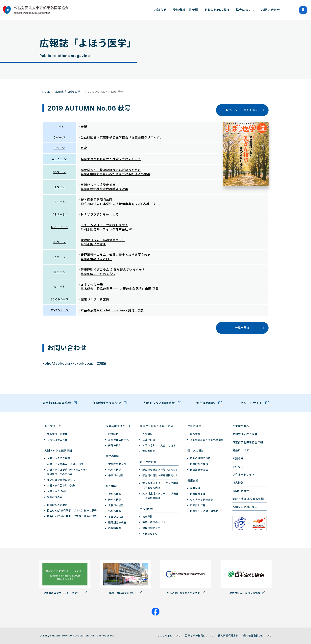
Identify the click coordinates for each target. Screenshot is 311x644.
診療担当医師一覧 (119, 440)
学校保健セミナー (153, 528)
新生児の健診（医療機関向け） (160, 475)
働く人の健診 (196, 451)
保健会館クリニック (110, 404)
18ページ (60, 272)
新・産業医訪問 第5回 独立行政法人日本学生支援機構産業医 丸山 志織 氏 (118, 202)
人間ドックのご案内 (59, 458)
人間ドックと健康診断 (162, 404)
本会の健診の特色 (200, 458)
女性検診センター (119, 464)
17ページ (60, 257)
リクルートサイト (253, 404)
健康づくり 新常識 (95, 299)
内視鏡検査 (115, 528)
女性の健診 (113, 456)
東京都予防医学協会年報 (248, 442)
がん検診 (111, 486)
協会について (245, 10)
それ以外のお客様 (217, 10)
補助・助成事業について (125, 577)
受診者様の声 (55, 497)
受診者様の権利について (199, 636)
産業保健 (195, 488)
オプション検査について (61, 480)
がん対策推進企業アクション (186, 577)
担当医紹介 (149, 451)
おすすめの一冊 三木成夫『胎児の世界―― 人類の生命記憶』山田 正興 (120, 287)
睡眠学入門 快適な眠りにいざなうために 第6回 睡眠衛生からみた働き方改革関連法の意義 (116, 172)
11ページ (60, 187)
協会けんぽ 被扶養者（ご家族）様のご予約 (72, 516)
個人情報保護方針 (228, 636)
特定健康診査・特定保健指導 (207, 440)
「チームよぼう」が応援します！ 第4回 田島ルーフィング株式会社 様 (107, 227)
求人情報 (238, 483)
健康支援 (193, 480)
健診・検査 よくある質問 (248, 499)
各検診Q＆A (150, 534)
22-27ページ (60, 310)
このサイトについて (169, 636)
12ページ (60, 202)
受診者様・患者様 (185, 10)
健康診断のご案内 (57, 505)
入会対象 (148, 434)
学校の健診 (147, 509)
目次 (84, 148)
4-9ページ (60, 159)
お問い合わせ (271, 10)
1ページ (60, 127)
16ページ (60, 242)
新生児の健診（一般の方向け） (160, 470)
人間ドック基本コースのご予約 (65, 464)
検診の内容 (149, 440)
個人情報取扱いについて (257, 636)
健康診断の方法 (199, 470)
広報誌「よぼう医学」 (69, 92)
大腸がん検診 (116, 505)
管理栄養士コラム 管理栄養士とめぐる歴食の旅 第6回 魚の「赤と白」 (116, 257)
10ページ (60, 172)
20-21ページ (60, 299)
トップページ (53, 426)
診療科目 (113, 434)
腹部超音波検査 (117, 522)
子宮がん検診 (116, 475)
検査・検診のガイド (154, 522)
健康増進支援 (198, 494)
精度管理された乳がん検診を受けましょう (111, 159)
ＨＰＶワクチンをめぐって (100, 215)
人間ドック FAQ (57, 491)
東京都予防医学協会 (60, 404)
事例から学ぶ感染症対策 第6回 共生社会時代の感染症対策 (104, 187)
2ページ (60, 137)
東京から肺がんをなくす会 (156, 426)
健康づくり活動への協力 (204, 511)
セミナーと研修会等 (202, 500)
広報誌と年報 (198, 505)
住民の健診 (194, 426)
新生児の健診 (209, 404)
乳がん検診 (115, 470)
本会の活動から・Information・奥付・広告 (112, 310)
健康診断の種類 (199, 464)
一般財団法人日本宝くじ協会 (246, 577)
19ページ (60, 287)
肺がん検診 (115, 500)
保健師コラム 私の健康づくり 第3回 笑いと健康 (103, 242)
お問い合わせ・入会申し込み (159, 445)
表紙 (84, 127)
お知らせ (160, 10)
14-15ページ (60, 227)
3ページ (60, 148)
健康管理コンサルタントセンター (65, 577)
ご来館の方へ (241, 426)
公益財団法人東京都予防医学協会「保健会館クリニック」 (122, 137)
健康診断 (148, 517)
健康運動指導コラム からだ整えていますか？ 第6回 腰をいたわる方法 (113, 272)
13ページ (60, 215)
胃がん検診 (115, 494)
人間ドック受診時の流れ (61, 486)
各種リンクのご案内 (245, 507)
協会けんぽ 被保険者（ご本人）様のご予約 (72, 511)
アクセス (238, 467)
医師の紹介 (115, 445)
